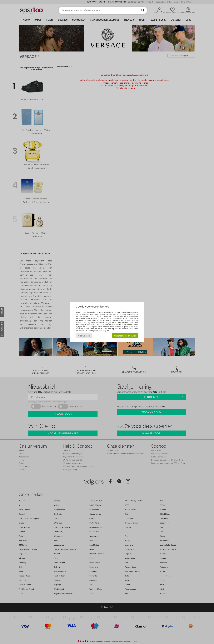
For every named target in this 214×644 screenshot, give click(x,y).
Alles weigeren (84, 336)
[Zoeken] (143, 10)
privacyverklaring (100, 331)
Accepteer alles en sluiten (125, 336)
